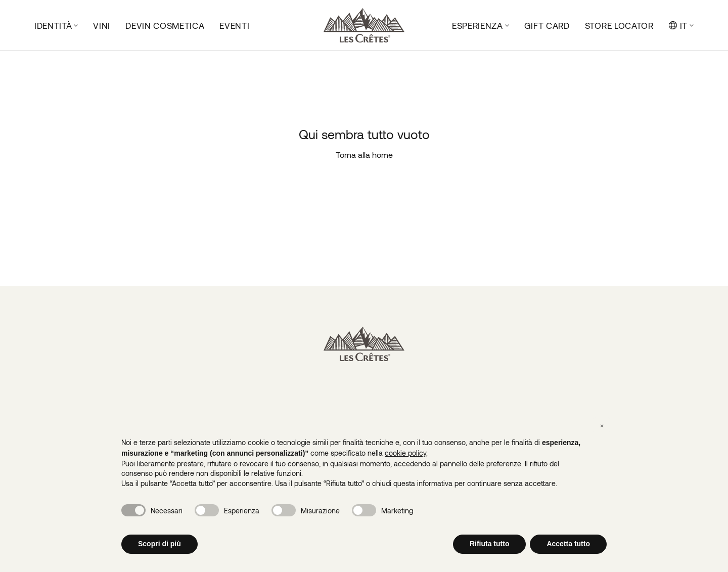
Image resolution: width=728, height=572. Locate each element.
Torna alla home (364, 155)
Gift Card (547, 25)
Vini (102, 25)
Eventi (234, 25)
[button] (602, 425)
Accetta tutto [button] (568, 544)
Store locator (619, 25)
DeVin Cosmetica (165, 25)
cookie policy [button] (405, 453)
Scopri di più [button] (160, 544)
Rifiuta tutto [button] (490, 544)
